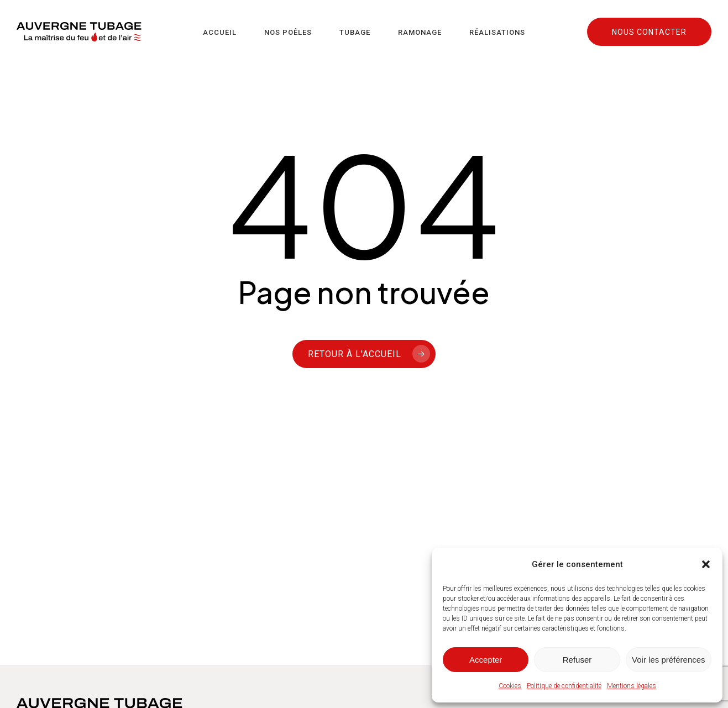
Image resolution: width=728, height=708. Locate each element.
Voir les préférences (669, 660)
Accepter (486, 660)
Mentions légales (632, 686)
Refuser (577, 660)
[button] (706, 564)
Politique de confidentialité (564, 686)
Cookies (510, 686)
